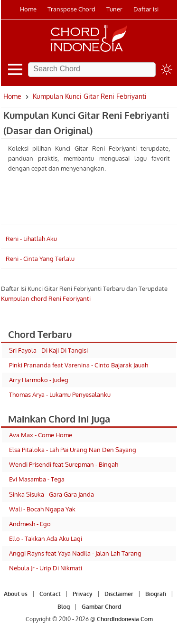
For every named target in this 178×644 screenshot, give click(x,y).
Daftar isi (146, 9)
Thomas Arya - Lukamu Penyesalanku (60, 394)
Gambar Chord (101, 607)
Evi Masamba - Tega (37, 479)
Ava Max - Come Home (41, 435)
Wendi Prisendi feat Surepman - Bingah (64, 464)
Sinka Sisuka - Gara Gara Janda (52, 494)
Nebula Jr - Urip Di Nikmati (46, 568)
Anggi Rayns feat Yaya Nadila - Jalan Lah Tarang (75, 553)
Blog (64, 607)
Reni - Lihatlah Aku (31, 239)
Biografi (156, 594)
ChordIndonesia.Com (125, 619)
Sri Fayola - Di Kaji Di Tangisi (48, 350)
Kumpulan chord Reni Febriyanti (46, 298)
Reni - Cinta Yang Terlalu (40, 259)
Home (28, 9)
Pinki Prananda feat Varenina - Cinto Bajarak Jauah (79, 365)
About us (16, 594)
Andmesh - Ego (30, 524)
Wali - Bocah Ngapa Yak (42, 509)
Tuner (114, 9)
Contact (50, 594)
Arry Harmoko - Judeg (39, 380)
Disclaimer (119, 594)
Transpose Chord (71, 9)
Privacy (83, 594)
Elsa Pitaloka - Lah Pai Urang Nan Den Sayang (73, 450)
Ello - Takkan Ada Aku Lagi (46, 538)
